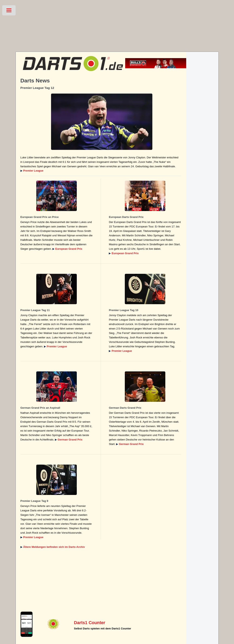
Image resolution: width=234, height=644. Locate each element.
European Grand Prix (69, 249)
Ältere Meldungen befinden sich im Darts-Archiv (54, 547)
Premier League (33, 171)
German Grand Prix (70, 440)
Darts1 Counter (90, 623)
